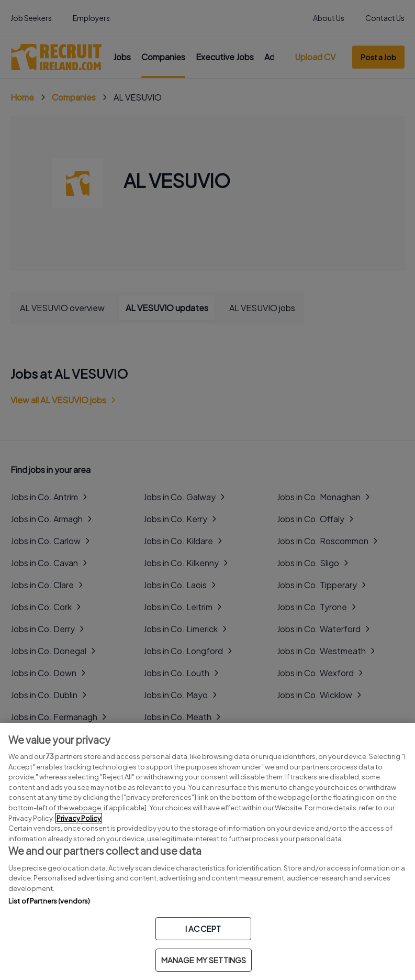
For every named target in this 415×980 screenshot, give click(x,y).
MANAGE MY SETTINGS (204, 960)
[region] (207, 851)
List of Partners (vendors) (49, 901)
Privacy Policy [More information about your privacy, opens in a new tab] (79, 818)
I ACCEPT (203, 928)
